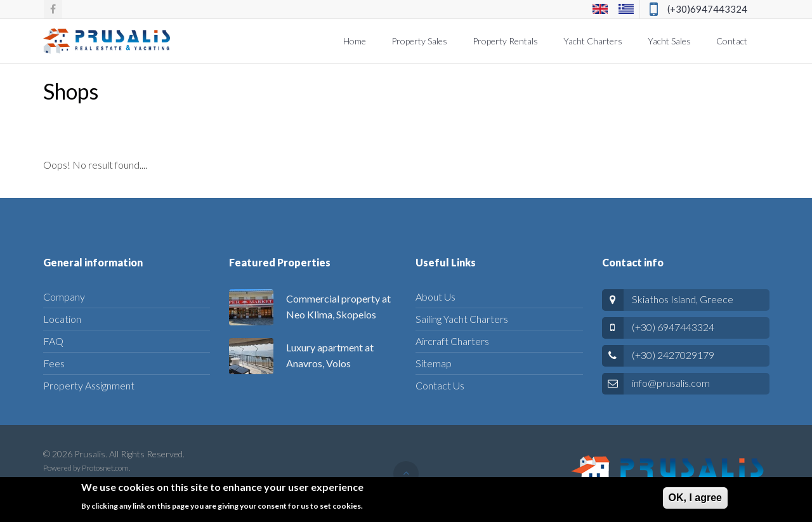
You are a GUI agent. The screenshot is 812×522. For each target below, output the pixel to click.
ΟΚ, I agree (695, 501)
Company (64, 297)
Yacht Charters (593, 41)
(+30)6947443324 (707, 9)
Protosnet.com (105, 468)
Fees (54, 363)
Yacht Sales (669, 41)
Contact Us (440, 385)
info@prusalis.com (671, 383)
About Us (435, 297)
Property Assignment (89, 385)
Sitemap (434, 363)
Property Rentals (505, 41)
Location (62, 319)
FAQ (53, 341)
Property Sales (419, 41)
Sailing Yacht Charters (462, 319)
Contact (732, 41)
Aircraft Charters (452, 341)
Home (355, 41)
